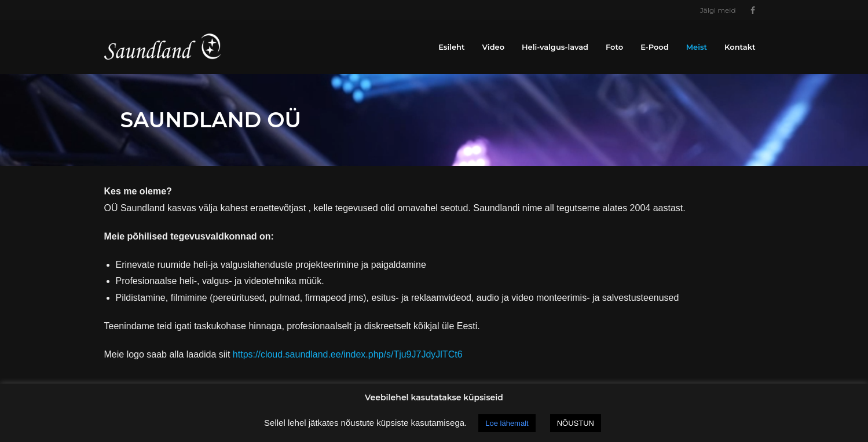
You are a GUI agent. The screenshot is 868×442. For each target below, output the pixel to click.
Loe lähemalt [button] (507, 423)
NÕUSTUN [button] (576, 423)
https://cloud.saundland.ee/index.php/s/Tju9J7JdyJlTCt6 (348, 354)
